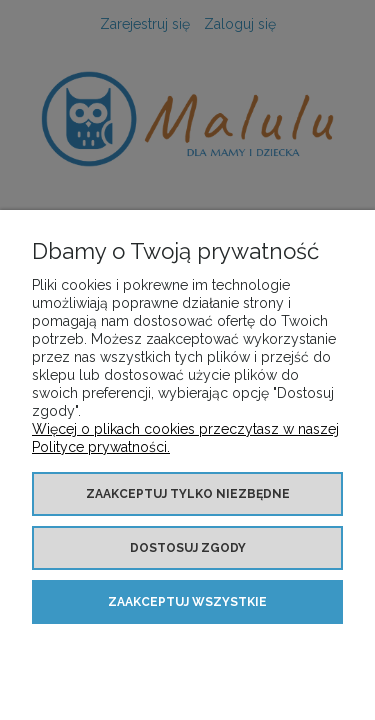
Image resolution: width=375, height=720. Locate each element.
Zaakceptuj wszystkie (187, 602)
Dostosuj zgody (188, 548)
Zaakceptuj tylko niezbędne (188, 494)
